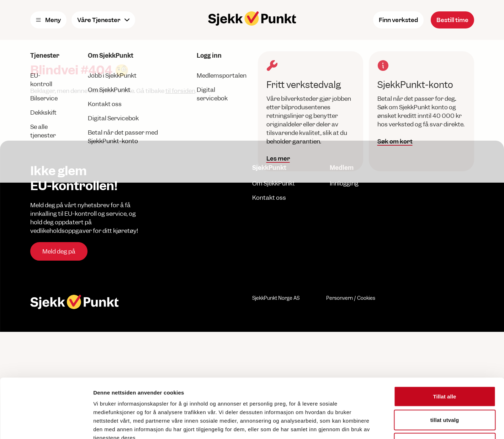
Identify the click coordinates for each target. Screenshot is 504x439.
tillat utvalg (445, 369)
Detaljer (379, 425)
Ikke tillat (444, 392)
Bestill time (452, 20)
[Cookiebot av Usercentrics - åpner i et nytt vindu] (46, 425)
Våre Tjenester (103, 20)
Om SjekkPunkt (274, 183)
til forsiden (180, 91)
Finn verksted (398, 20)
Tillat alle (444, 346)
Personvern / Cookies (351, 298)
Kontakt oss (269, 198)
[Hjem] (252, 19)
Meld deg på (59, 251)
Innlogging (344, 183)
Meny (48, 20)
